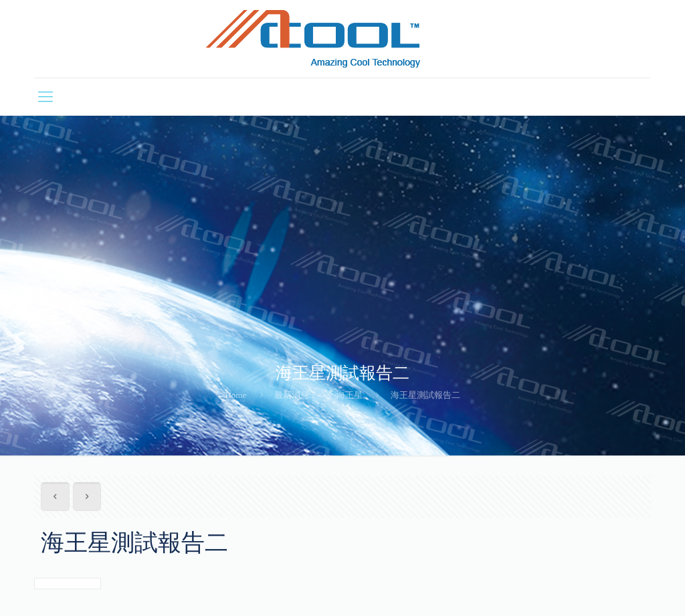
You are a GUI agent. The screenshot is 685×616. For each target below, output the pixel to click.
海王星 (350, 395)
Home (235, 395)
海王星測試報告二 (425, 395)
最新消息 (292, 395)
